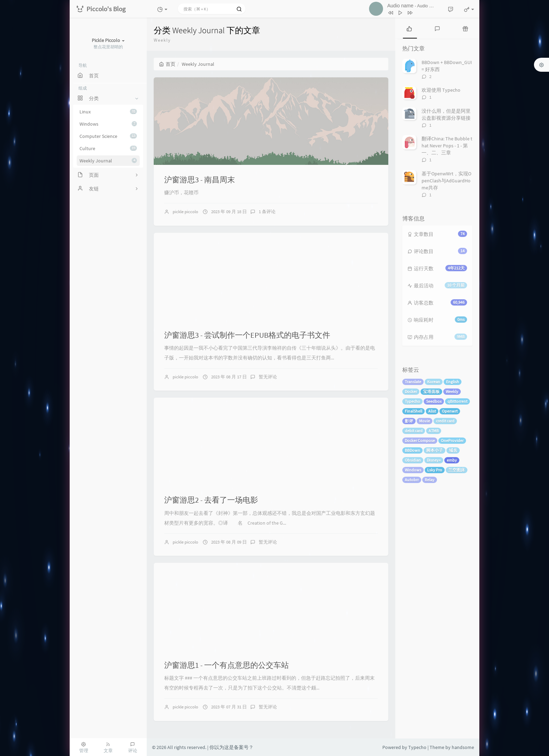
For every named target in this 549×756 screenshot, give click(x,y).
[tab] (409, 28)
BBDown (412, 450)
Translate (413, 382)
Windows (108, 124)
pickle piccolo (185, 212)
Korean (434, 382)
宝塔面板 (431, 391)
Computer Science (108, 136)
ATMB (434, 431)
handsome (463, 747)
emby (452, 460)
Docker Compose (420, 440)
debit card (414, 431)
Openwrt (450, 411)
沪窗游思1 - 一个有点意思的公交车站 (227, 665)
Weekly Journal (108, 161)
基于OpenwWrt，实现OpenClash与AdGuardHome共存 (446, 181)
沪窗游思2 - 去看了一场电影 (211, 500)
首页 (167, 64)
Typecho (412, 401)
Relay (430, 480)
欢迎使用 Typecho (441, 90)
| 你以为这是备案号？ (230, 747)
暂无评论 (268, 377)
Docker (411, 391)
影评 (409, 421)
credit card (445, 421)
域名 (453, 450)
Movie (425, 421)
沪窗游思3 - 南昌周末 (200, 180)
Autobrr (412, 480)
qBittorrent (457, 401)
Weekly (452, 391)
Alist (432, 411)
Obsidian (413, 460)
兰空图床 (457, 470)
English (453, 382)
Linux (108, 112)
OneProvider (452, 440)
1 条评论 (267, 212)
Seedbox (434, 401)
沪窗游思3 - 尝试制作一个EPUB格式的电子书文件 (247, 335)
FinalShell (414, 411)
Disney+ (434, 460)
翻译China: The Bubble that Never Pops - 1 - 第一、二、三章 (447, 146)
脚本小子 (435, 450)
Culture (108, 148)
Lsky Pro (435, 470)
